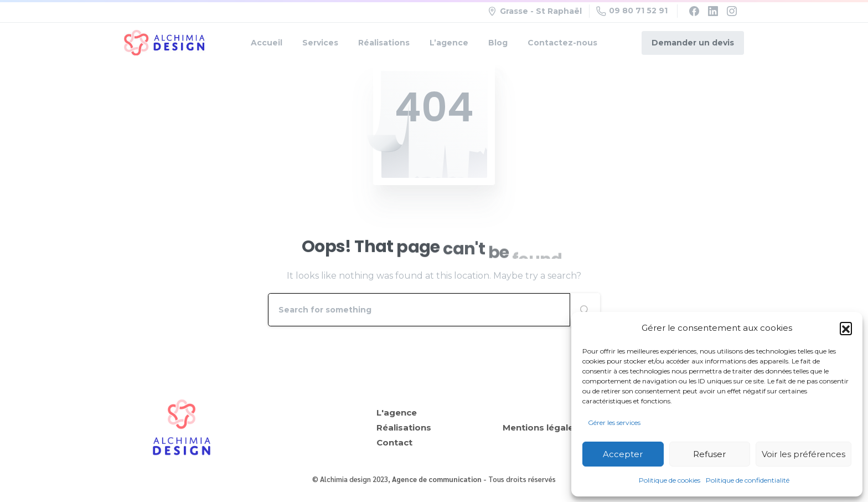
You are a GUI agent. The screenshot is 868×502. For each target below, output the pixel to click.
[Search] (419, 310)
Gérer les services (614, 422)
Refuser (709, 454)
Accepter (623, 454)
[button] (846, 328)
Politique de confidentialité (748, 480)
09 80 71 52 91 (632, 11)
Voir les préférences (804, 454)
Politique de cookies (670, 480)
